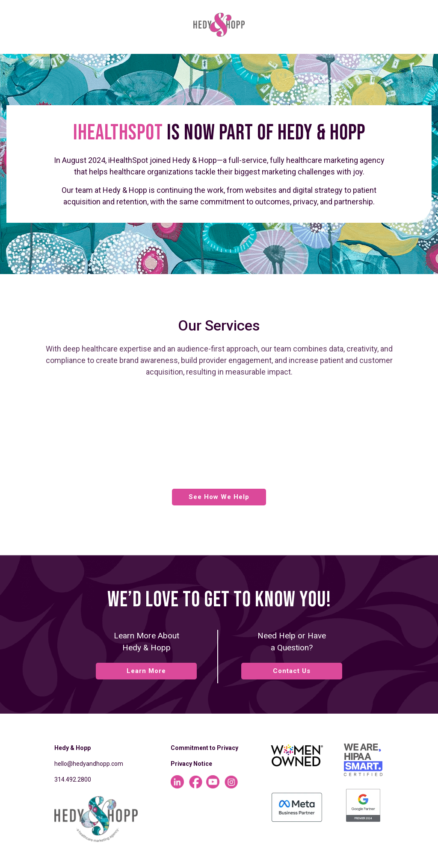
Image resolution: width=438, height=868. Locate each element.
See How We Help (219, 497)
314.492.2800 (73, 779)
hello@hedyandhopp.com (89, 764)
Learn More (146, 671)
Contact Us (292, 671)
